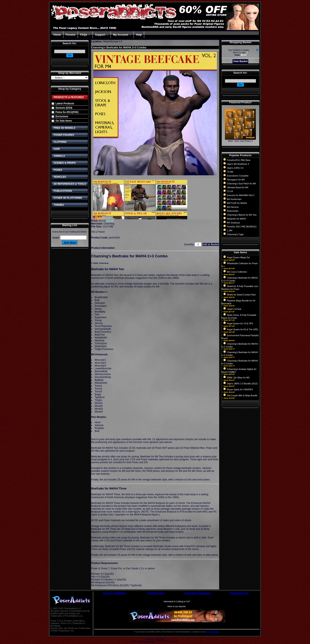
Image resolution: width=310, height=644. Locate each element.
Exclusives (62, 116)
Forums (71, 35)
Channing (109, 224)
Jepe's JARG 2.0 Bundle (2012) (242, 384)
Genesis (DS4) (64, 108)
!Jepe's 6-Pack (234, 309)
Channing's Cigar (235, 234)
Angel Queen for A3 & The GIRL (243, 329)
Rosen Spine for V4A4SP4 (240, 389)
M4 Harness (233, 207)
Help (139, 35)
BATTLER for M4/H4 (237, 203)
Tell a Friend (98, 232)
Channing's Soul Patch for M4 (242, 184)
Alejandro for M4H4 (236, 219)
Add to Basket (211, 244)
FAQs (85, 35)
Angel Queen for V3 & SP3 (240, 323)
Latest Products (65, 103)
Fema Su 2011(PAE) (67, 112)
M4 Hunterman (234, 199)
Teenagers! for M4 (236, 180)
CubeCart (160, 639)
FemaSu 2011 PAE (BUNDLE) (242, 227)
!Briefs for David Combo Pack (241, 295)
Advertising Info (239, 593)
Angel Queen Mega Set (238, 257)
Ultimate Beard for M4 (238, 187)
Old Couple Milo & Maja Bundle (242, 395)
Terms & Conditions (115, 593)
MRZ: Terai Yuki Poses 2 (240, 141)
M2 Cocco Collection (237, 272)
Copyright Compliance (198, 593)
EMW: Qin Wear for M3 (238, 378)
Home (57, 35)
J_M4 (230, 230)
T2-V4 (230, 191)
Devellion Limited (148, 641)
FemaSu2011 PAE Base (239, 160)
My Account (122, 35)
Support (102, 35)
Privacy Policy (156, 593)
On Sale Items (64, 121)
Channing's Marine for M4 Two (242, 215)
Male (106, 42)
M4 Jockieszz (234, 223)
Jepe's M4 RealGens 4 (238, 164)
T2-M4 (230, 172)
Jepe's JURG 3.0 (235, 168)
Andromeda (233, 211)
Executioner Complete (238, 176)
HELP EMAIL (212, 632)
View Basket (240, 61)
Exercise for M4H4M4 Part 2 (241, 195)
